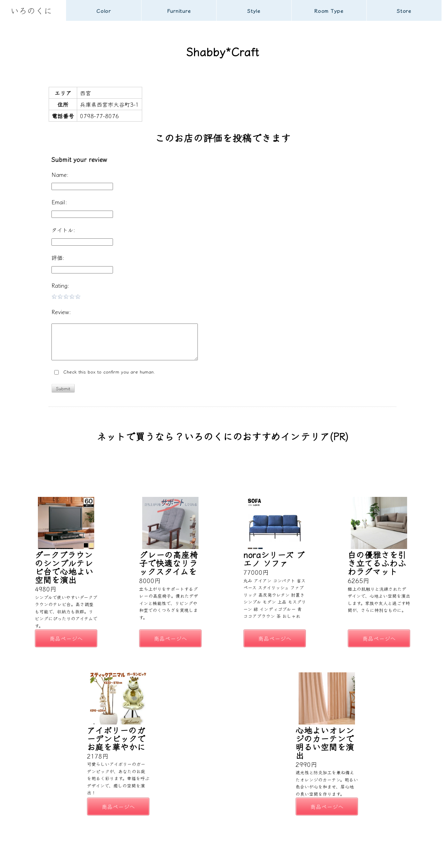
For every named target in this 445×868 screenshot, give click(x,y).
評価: (58, 257)
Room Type (329, 11)
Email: (59, 202)
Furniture (179, 11)
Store (404, 11)
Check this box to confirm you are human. (105, 372)
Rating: (60, 285)
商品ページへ (66, 638)
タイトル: (63, 230)
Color (104, 11)
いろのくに (31, 10)
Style (254, 11)
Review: (61, 312)
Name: (60, 174)
